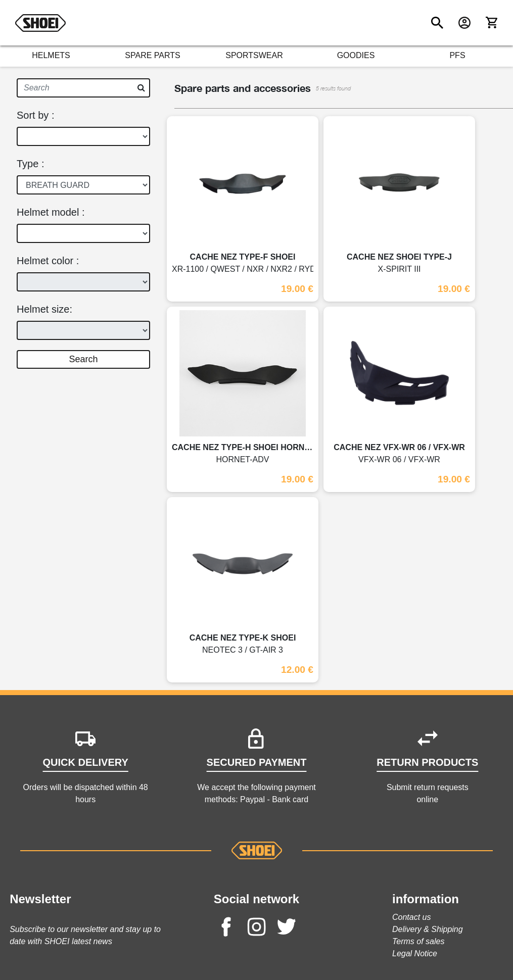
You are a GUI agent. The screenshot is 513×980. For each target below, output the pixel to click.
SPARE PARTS (152, 55)
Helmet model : (51, 212)
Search (83, 359)
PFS (457, 55)
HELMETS (51, 55)
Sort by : (35, 115)
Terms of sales (418, 941)
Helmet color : (48, 261)
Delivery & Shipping (428, 929)
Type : (30, 164)
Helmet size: (44, 309)
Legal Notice (415, 953)
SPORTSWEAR (254, 55)
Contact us (411, 917)
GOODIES (356, 55)
